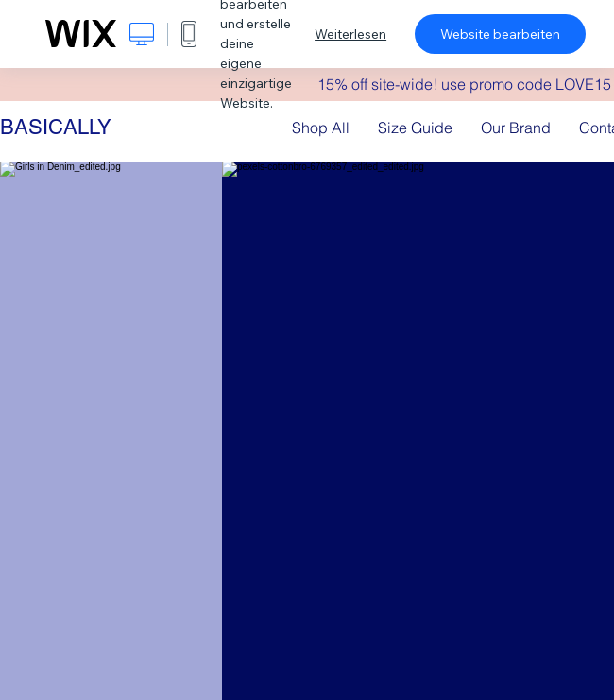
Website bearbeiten (500, 34)
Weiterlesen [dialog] (350, 34)
